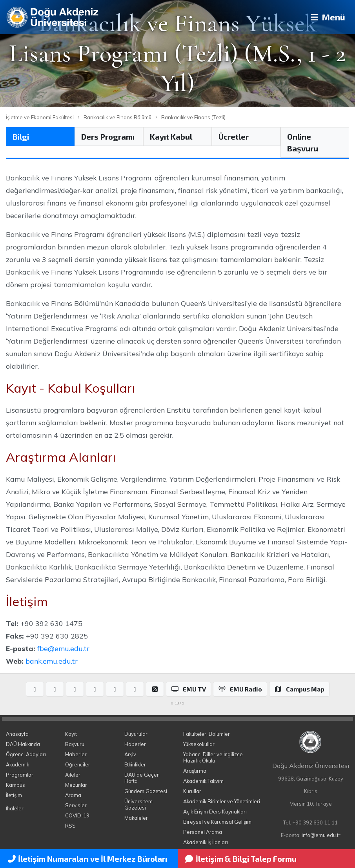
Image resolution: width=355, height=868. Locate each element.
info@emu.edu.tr (321, 835)
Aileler (73, 775)
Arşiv (130, 754)
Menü (326, 17)
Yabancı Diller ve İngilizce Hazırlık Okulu (213, 757)
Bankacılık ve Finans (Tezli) (193, 117)
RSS (70, 826)
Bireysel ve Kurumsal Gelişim (217, 822)
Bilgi (21, 136)
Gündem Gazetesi (146, 791)
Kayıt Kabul (171, 136)
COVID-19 (77, 815)
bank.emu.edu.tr (52, 661)
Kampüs (15, 785)
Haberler (76, 754)
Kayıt (71, 734)
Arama (73, 795)
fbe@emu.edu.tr (63, 648)
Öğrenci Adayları (26, 754)
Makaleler (136, 818)
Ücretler (234, 136)
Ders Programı (108, 136)
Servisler (76, 805)
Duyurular (136, 734)
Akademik (17, 764)
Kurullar (192, 791)
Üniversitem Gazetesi (138, 804)
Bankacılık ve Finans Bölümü (117, 117)
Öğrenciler (78, 764)
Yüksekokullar (199, 744)
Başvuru (75, 744)
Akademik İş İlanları (206, 842)
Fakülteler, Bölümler (207, 734)
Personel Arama (203, 832)
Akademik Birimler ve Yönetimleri (222, 801)
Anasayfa (17, 734)
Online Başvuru (303, 142)
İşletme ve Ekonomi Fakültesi (40, 117)
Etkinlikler (135, 764)
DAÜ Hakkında (23, 744)
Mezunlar (76, 785)
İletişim (14, 795)
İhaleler (15, 808)
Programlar (20, 775)
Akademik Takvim (203, 781)
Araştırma (195, 771)
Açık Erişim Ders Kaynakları (215, 812)
